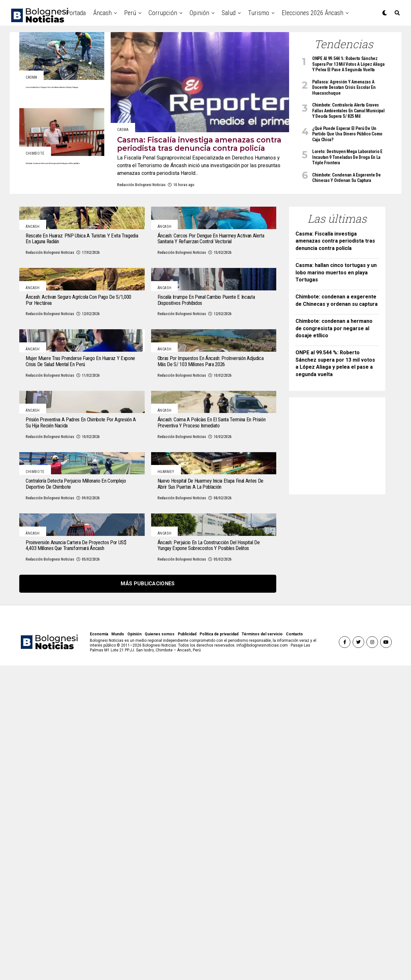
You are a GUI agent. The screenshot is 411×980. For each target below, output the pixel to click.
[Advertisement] (344, 464)
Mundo (118, 949)
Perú (130, 13)
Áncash (103, 13)
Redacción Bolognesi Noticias (141, 205)
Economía (99, 949)
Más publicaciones (148, 898)
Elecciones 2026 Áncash (313, 13)
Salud (229, 13)
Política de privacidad (219, 949)
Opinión (199, 13)
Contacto (294, 949)
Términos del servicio (262, 949)
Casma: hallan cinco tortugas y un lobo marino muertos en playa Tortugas (336, 292)
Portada (76, 13)
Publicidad (187, 949)
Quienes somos (160, 949)
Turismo (259, 13)
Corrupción (163, 13)
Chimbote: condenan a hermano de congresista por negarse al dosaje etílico (334, 348)
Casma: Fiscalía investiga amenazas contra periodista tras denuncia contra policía (335, 261)
